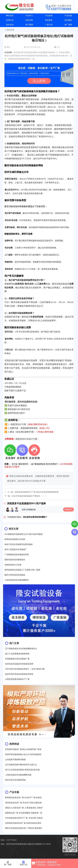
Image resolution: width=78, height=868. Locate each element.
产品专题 (68, 16)
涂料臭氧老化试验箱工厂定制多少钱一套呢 (22, 570)
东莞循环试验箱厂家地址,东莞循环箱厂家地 (23, 749)
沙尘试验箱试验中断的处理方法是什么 (21, 765)
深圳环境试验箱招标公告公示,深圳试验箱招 (23, 754)
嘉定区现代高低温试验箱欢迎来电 (19, 674)
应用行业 (10, 20)
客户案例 (29, 25)
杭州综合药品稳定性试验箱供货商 (19, 664)
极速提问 (68, 509)
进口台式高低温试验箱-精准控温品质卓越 (22, 770)
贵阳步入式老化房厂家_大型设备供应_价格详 (24, 808)
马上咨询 (39, 81)
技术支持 (10, 25)
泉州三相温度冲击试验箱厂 (16, 549)
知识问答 (29, 20)
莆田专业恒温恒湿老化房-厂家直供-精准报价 (24, 828)
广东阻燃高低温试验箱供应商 (17, 555)
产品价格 (49, 16)
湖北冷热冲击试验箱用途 (15, 780)
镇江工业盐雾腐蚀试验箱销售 (17, 654)
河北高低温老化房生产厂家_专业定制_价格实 (24, 818)
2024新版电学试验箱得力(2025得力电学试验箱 (24, 534)
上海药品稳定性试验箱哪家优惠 (18, 775)
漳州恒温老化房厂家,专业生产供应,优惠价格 (23, 803)
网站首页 (10, 16)
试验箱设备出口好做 (13, 565)
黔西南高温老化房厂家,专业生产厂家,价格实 (23, 798)
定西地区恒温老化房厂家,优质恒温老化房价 (23, 823)
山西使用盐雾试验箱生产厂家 (17, 679)
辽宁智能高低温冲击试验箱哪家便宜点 (21, 649)
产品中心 (29, 16)
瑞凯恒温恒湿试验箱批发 (15, 560)
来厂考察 (68, 25)
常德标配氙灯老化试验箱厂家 (17, 659)
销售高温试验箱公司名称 (15, 539)
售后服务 (68, 20)
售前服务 (49, 20)
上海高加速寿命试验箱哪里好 (17, 580)
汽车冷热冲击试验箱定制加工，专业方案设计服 (25, 669)
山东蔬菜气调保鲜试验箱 (15, 760)
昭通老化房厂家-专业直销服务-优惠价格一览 (24, 813)
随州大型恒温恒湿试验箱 (15, 575)
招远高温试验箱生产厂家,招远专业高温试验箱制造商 (37, 492)
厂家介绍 (49, 25)
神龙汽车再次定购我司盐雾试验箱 (18, 544)
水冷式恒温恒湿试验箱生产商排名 (26, 496)
